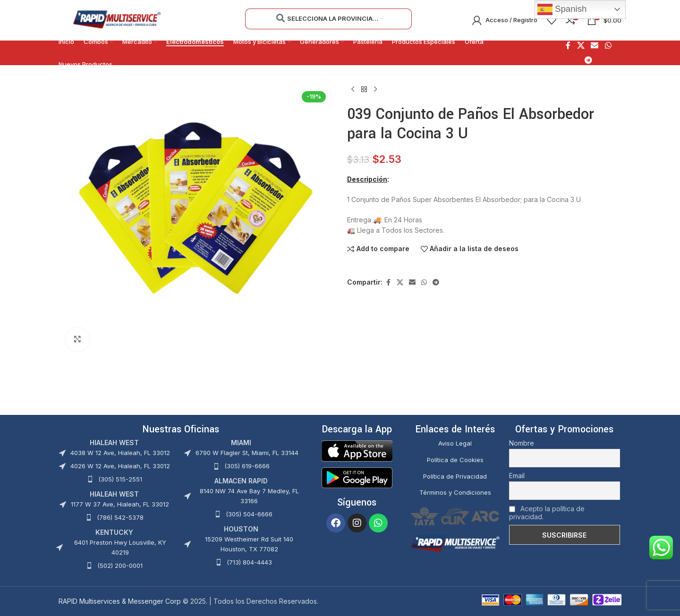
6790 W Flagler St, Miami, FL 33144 (247, 453)
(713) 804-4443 (249, 562)
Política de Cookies (455, 460)
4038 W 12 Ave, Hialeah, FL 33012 (120, 453)
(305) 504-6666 (249, 514)
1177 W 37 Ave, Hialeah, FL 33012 (120, 504)
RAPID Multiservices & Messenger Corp (120, 601)
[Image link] (357, 450)
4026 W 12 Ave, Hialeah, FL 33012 (120, 466)
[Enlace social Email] (595, 46)
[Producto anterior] (353, 90)
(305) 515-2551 (120, 479)
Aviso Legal (455, 443)
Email (517, 476)
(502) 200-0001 (120, 565)
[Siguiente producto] (375, 90)
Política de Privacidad (455, 476)
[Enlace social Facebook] (568, 46)
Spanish (562, 9)
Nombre (522, 443)
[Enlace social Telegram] (589, 60)
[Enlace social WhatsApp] (608, 46)
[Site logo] (116, 19)
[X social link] (581, 46)
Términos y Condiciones (455, 492)
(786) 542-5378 (120, 517)
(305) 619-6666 (247, 466)
